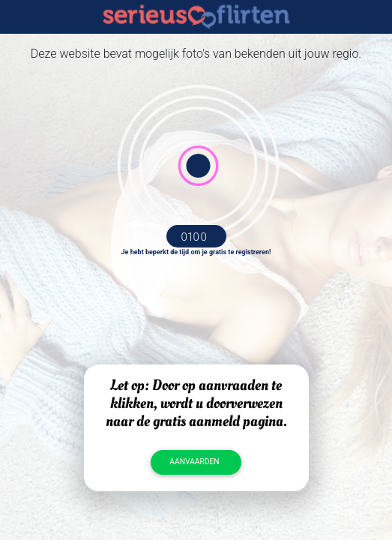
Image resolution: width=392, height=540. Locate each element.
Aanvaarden (194, 462)
